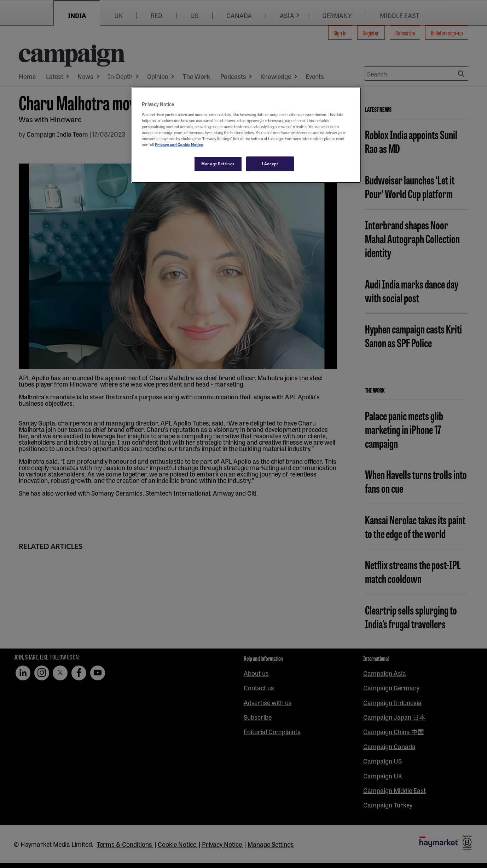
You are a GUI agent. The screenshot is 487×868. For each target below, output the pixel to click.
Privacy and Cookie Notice (179, 144)
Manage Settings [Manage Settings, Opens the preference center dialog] (218, 164)
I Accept (270, 164)
